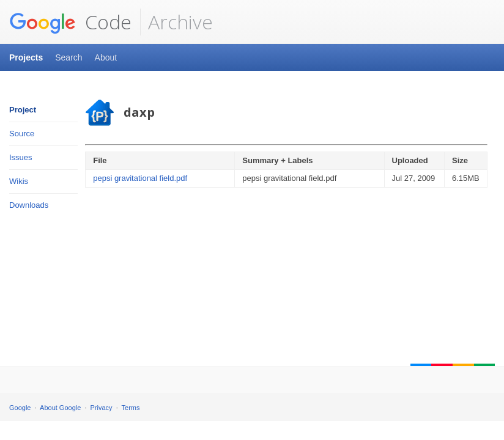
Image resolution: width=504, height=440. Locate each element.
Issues (21, 157)
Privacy (102, 408)
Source (22, 134)
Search (69, 57)
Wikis (19, 181)
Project (23, 110)
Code (70, 22)
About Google (60, 408)
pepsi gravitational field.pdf (140, 178)
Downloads (29, 205)
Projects (26, 57)
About (106, 57)
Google (20, 408)
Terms (131, 408)
